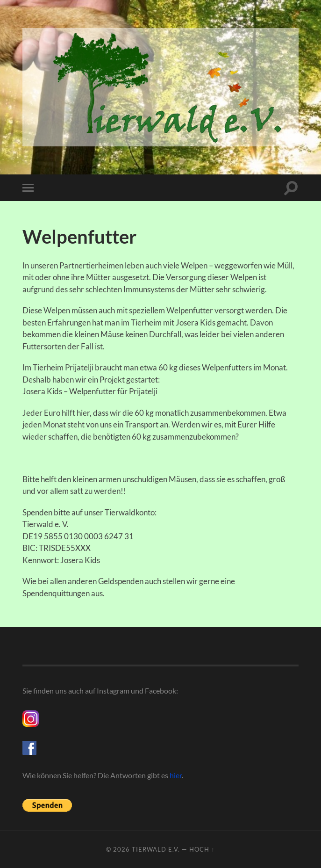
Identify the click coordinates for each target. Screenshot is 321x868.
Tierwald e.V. (156, 849)
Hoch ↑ (202, 849)
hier (176, 775)
